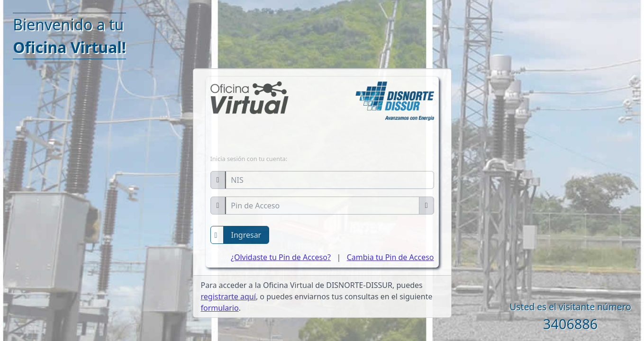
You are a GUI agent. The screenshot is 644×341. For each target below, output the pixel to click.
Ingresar (246, 235)
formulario (220, 308)
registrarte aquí (228, 296)
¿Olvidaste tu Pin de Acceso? (281, 257)
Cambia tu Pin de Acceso (390, 257)
